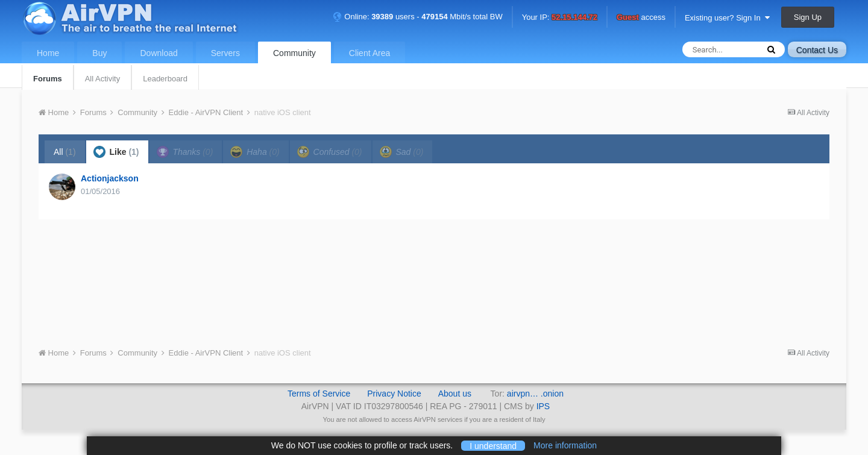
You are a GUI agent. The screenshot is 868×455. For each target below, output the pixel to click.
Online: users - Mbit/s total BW (418, 17)
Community (294, 53)
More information (565, 445)
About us (455, 394)
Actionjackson (110, 178)
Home (48, 53)
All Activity (103, 79)
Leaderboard (165, 79)
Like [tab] (116, 152)
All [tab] (65, 152)
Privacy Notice (394, 394)
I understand (493, 445)
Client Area (370, 53)
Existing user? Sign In (727, 18)
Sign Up (808, 17)
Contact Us (817, 50)
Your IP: (560, 18)
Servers (225, 53)
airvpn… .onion (535, 394)
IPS (543, 406)
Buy (99, 53)
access (641, 18)
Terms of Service (319, 394)
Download (159, 53)
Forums (48, 79)
